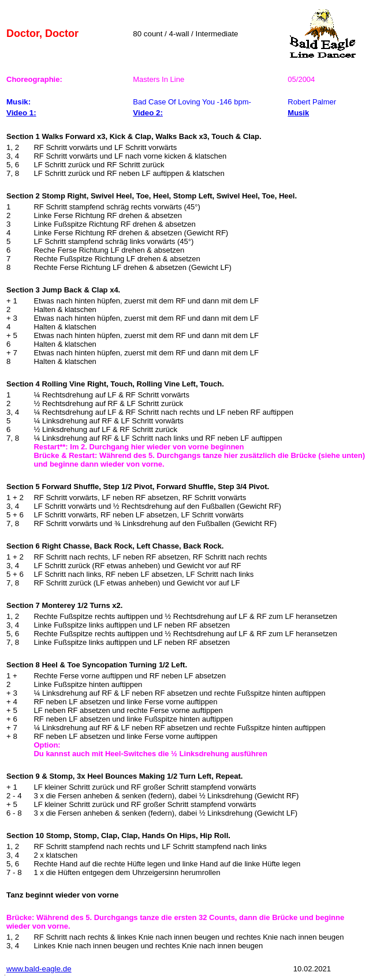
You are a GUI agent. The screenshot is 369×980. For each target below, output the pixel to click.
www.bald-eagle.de (39, 969)
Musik (298, 113)
